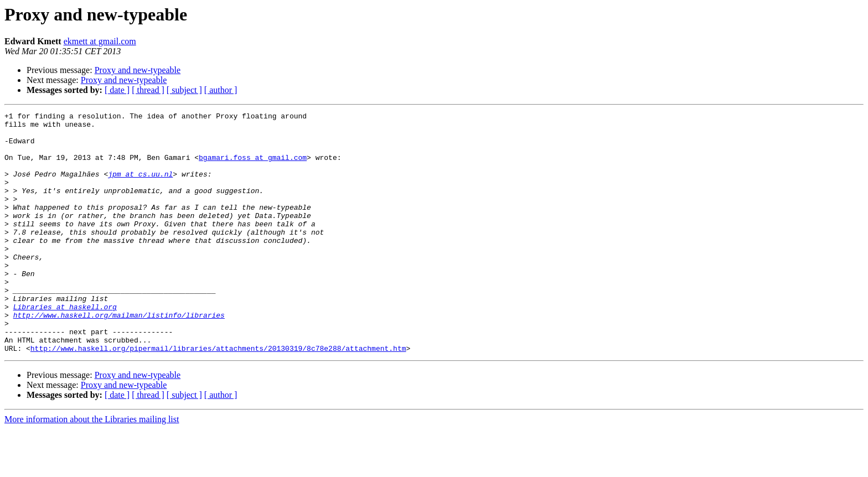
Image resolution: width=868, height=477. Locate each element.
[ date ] (117, 90)
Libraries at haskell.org (65, 346)
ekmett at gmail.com (100, 41)
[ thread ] (148, 90)
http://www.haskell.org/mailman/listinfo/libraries (119, 356)
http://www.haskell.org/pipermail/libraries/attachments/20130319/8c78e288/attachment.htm (218, 396)
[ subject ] (184, 90)
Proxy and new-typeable (138, 70)
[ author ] (221, 90)
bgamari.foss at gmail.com (253, 167)
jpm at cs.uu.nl (140, 187)
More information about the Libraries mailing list (92, 467)
